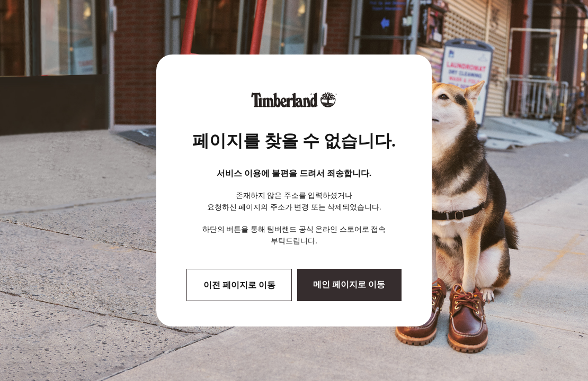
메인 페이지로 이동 (349, 284)
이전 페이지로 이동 (239, 285)
